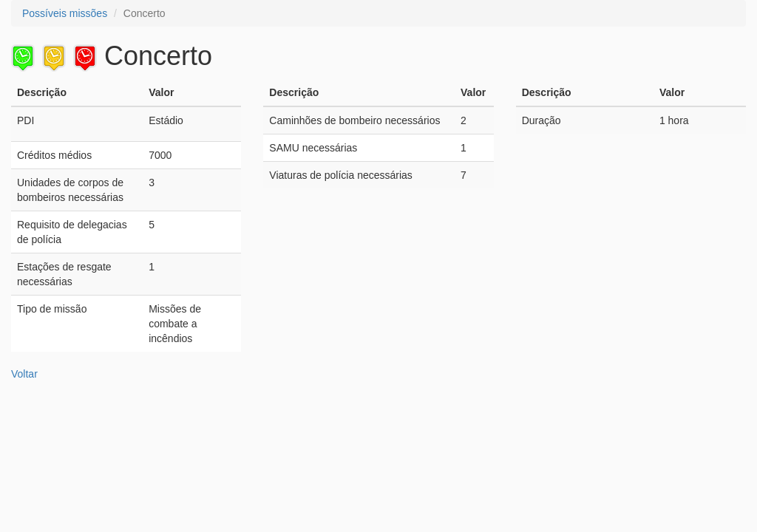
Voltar (24, 374)
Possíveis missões (65, 13)
